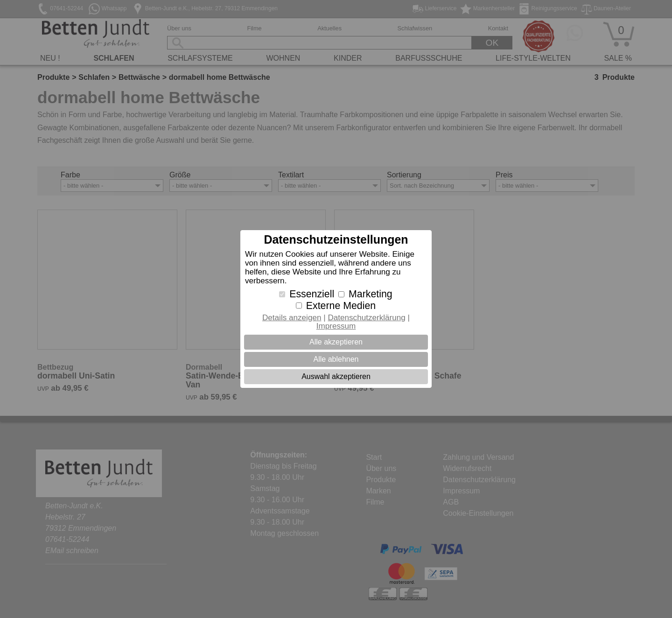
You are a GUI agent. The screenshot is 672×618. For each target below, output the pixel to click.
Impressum (336, 326)
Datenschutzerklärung (366, 318)
